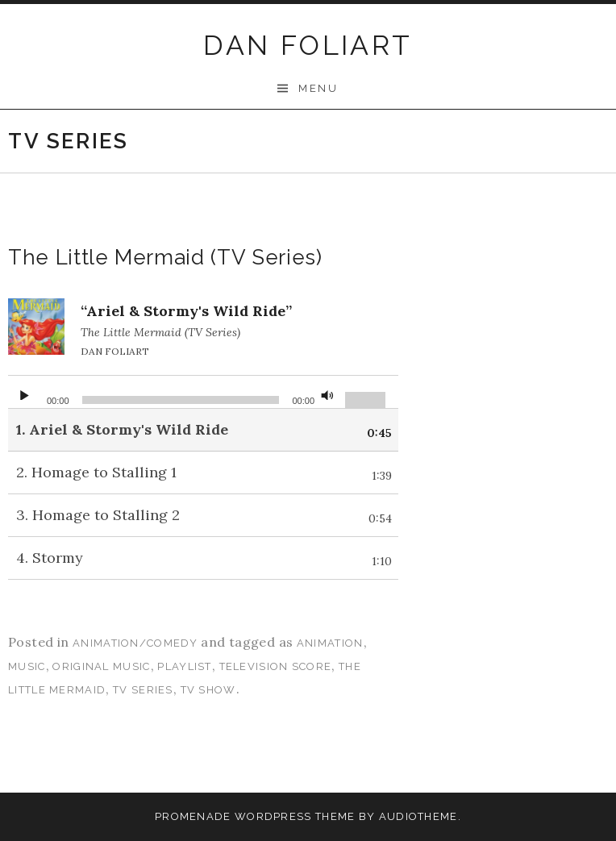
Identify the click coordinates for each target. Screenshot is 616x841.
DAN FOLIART (308, 45)
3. (98, 515)
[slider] (181, 400)
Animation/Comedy (135, 643)
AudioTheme (418, 816)
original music (101, 666)
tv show (208, 690)
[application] (203, 392)
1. (122, 429)
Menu (318, 88)
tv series (143, 690)
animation (330, 643)
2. (96, 472)
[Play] (24, 392)
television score (276, 666)
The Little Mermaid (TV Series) (165, 257)
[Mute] (327, 392)
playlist (184, 666)
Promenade (193, 816)
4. (50, 558)
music (27, 666)
